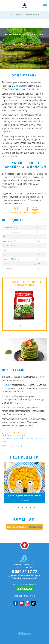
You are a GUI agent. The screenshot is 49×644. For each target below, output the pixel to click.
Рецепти (12, 15)
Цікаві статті (20, 15)
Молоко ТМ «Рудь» (11, 241)
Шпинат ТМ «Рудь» (11, 227)
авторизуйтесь (36, 527)
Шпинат (8, 385)
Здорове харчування (32, 15)
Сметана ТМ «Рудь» (11, 259)
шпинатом (19, 86)
